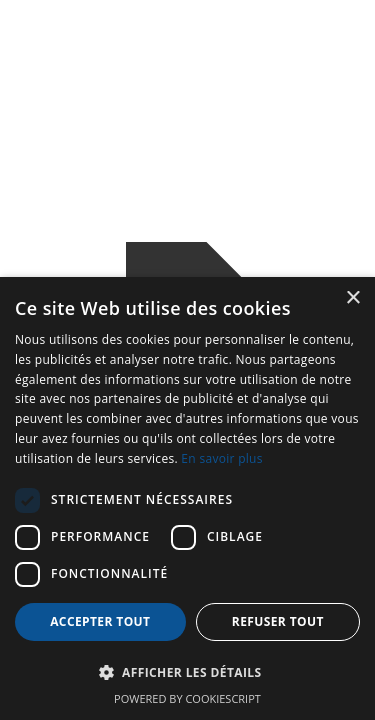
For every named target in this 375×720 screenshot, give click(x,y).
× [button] (352, 298)
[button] (187, 672)
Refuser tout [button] (278, 621)
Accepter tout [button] (100, 621)
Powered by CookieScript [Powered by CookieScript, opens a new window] (187, 698)
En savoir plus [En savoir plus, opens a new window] (221, 458)
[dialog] (187, 498)
